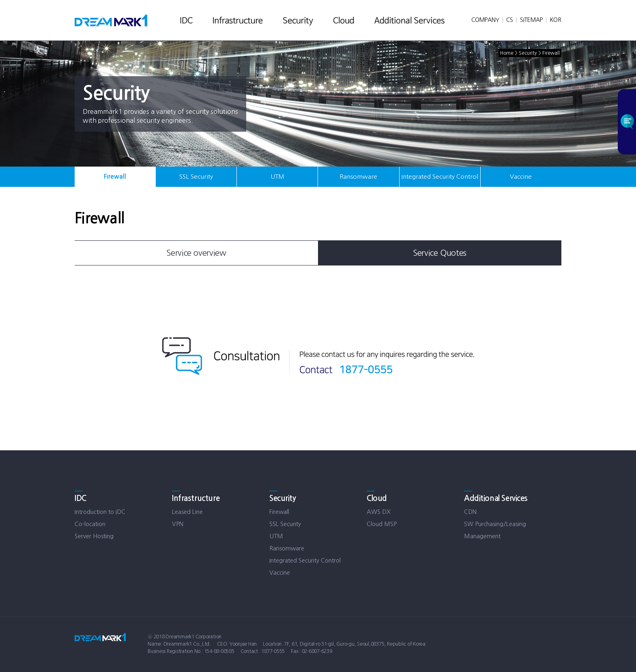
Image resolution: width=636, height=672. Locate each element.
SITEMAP (531, 20)
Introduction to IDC (100, 512)
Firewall (115, 177)
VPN (178, 524)
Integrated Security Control (440, 177)
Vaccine (521, 177)
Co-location (90, 524)
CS (510, 20)
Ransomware (358, 177)
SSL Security (196, 177)
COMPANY (485, 20)
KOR (555, 20)
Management (482, 536)
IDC (81, 498)
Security (283, 498)
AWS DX (379, 512)
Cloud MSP (382, 524)
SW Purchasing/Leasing (495, 524)
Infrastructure (196, 498)
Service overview (196, 253)
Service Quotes (440, 253)
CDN (470, 512)
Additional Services (496, 498)
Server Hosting (94, 536)
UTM (277, 177)
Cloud (377, 498)
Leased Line (187, 512)
